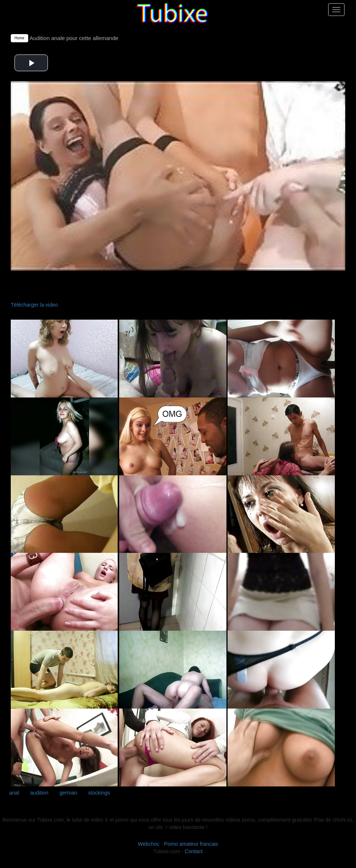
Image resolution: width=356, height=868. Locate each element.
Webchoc (148, 844)
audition (39, 793)
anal (14, 793)
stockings (99, 793)
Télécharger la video (34, 305)
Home (19, 38)
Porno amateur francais (191, 844)
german (68, 793)
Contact (194, 851)
